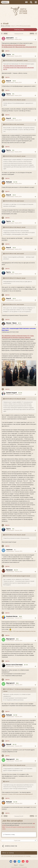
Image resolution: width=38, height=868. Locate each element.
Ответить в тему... (9, 835)
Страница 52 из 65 (19, 34)
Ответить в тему (19, 30)
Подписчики (17, 840)
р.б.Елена (8, 26)
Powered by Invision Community (19, 867)
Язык (16, 865)
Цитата (7, 51)
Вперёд (32, 34)
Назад (6, 34)
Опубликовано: (14, 39)
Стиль (22, 865)
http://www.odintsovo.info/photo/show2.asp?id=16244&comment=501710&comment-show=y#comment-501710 (19, 68)
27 (36, 841)
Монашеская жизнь (25, 26)
